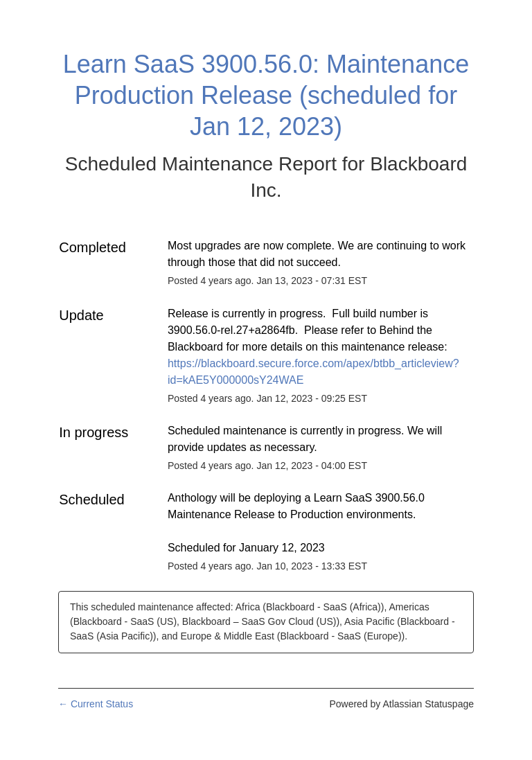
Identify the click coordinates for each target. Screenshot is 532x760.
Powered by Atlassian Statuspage (401, 704)
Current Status (96, 704)
